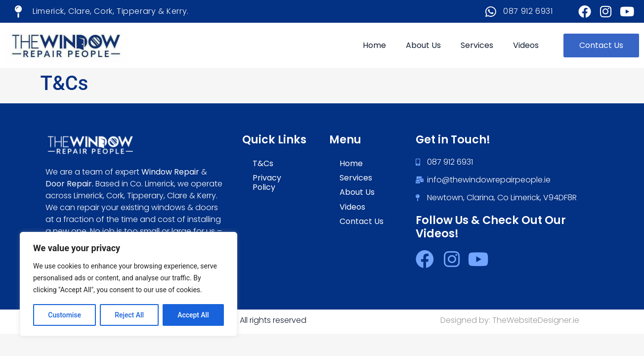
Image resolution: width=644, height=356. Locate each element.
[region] (129, 284)
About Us (423, 45)
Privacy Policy (267, 182)
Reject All (129, 315)
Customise (64, 315)
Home (374, 45)
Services (477, 45)
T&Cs (263, 163)
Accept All (193, 315)
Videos (526, 45)
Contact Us (362, 221)
